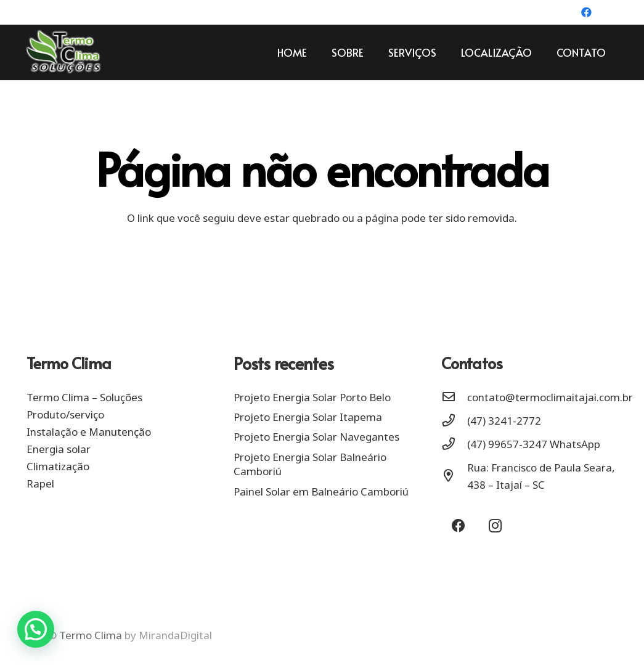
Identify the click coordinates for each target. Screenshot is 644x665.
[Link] (64, 53)
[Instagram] (608, 12)
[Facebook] (587, 12)
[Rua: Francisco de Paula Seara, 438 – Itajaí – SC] (454, 476)
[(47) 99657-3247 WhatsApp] (454, 444)
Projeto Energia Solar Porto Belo (312, 397)
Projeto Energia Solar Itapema (308, 417)
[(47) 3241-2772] (454, 421)
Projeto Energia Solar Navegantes (316, 437)
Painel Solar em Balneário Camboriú (321, 492)
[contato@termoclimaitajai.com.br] (454, 398)
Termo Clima (91, 635)
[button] (36, 629)
